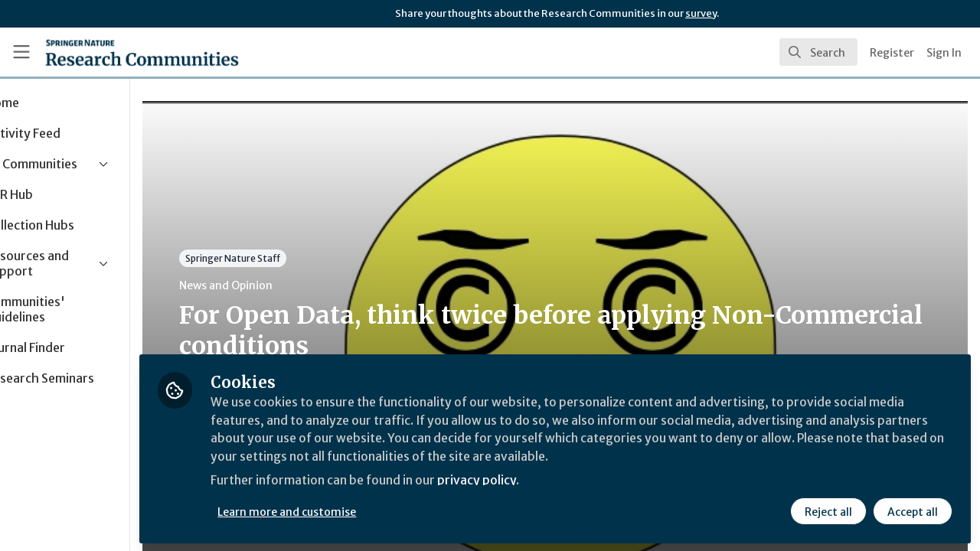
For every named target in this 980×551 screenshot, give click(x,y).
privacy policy (546, 481)
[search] (818, 52)
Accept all (913, 510)
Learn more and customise (353, 510)
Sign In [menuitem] (944, 53)
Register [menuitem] (892, 53)
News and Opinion (292, 285)
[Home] (142, 52)
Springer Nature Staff (299, 258)
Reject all (828, 510)
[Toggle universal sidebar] (21, 52)
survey (701, 13)
